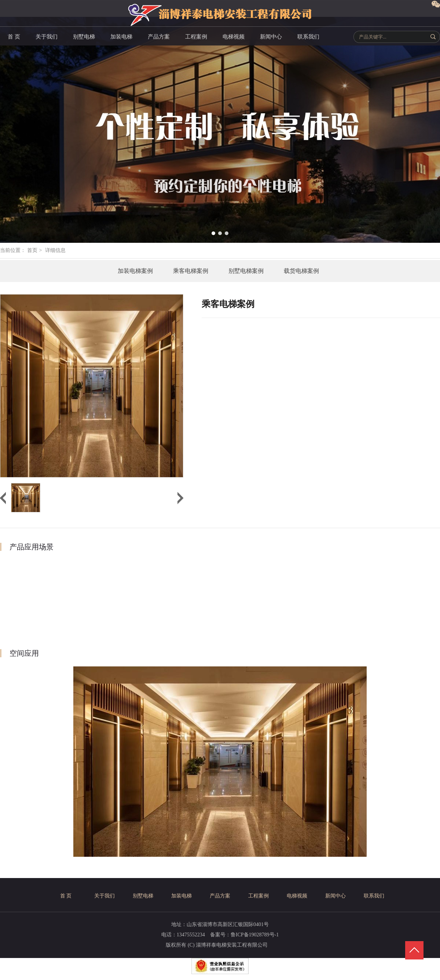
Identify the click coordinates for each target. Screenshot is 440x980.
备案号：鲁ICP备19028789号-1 (244, 935)
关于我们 (104, 896)
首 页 (66, 896)
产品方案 (220, 896)
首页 (32, 250)
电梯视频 (297, 896)
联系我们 (374, 896)
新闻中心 (335, 896)
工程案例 (258, 896)
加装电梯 (181, 896)
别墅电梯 (143, 896)
